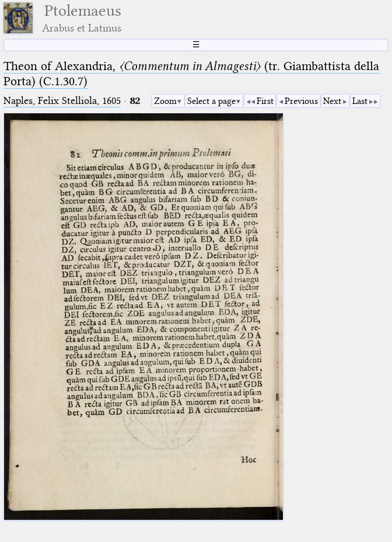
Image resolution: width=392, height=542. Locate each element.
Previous (301, 101)
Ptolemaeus (82, 18)
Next (332, 101)
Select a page (211, 101)
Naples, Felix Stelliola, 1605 (62, 101)
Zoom (165, 101)
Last (360, 101)
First (265, 101)
